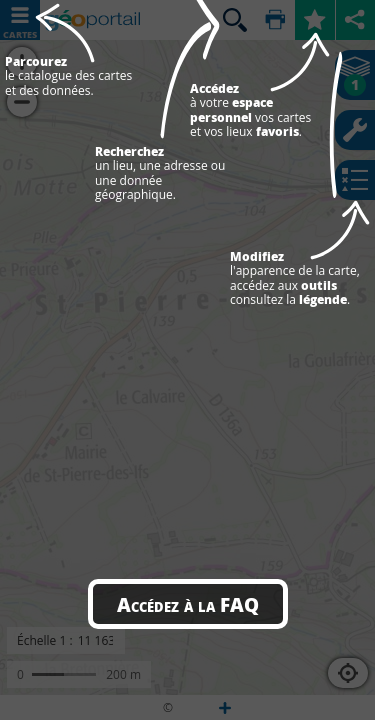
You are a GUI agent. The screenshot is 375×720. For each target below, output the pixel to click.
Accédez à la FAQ (188, 604)
